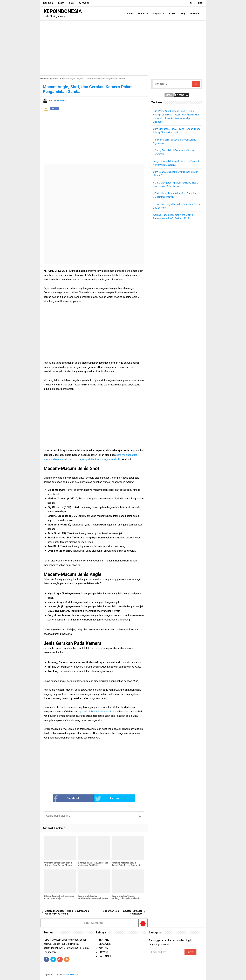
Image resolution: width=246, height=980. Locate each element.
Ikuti (200, 3)
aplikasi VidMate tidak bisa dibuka (97, 712)
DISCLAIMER (105, 944)
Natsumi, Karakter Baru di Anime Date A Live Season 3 (126, 864)
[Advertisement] (123, 48)
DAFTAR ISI (105, 956)
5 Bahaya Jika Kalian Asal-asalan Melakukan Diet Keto (93, 864)
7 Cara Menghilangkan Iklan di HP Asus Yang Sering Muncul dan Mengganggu (58, 865)
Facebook (72, 799)
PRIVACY (104, 952)
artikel (54, 109)
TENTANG (104, 940)
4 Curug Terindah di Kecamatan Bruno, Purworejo (59, 897)
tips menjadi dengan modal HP (99, 459)
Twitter (105, 799)
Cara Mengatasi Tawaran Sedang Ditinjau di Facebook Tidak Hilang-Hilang (125, 899)
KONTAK (103, 948)
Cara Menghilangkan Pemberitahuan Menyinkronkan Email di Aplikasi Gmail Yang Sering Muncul (93, 900)
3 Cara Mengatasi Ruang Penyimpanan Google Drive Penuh (67, 912)
